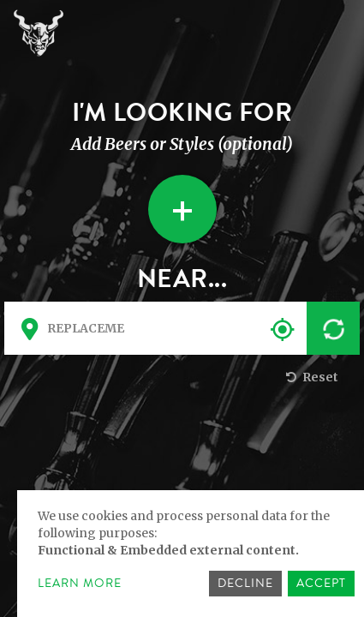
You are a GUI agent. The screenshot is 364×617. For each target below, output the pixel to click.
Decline (245, 583)
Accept (321, 583)
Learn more (80, 584)
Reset (310, 377)
